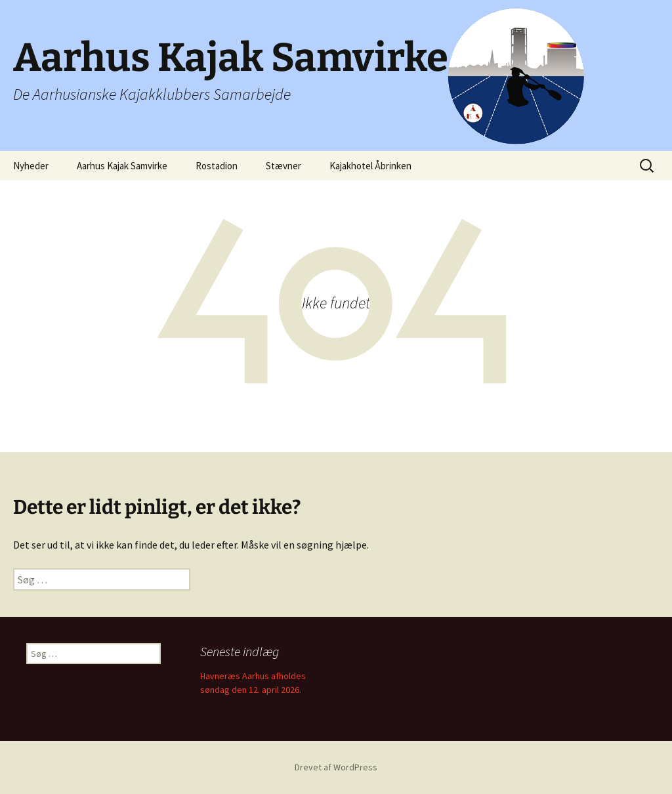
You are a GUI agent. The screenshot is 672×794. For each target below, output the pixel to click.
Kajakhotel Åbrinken (370, 166)
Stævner (283, 166)
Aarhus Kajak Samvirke (122, 166)
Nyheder (31, 166)
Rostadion (217, 166)
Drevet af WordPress (336, 767)
